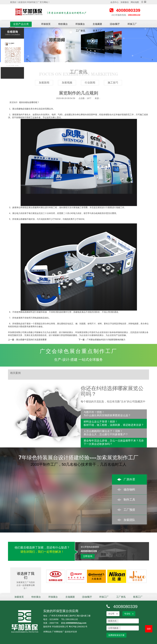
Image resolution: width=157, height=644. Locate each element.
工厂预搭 (129, 510)
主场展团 (97, 24)
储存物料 (129, 490)
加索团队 (129, 520)
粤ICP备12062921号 (78, 627)
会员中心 (114, 2)
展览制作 (14, 102)
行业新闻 (90, 83)
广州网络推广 (58, 632)
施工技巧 (113, 83)
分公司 (113, 614)
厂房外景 (129, 479)
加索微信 (125, 2)
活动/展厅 (115, 24)
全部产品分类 (21, 24)
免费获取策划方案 (116, 635)
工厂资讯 (81, 31)
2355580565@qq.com (76, 623)
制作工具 (129, 500)
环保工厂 (132, 24)
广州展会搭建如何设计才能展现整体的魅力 (106, 340)
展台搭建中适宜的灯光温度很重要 (31, 340)
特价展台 (63, 24)
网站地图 (135, 2)
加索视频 (67, 83)
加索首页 (19, 597)
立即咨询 (88, 556)
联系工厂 (98, 31)
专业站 (129, 614)
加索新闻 (44, 83)
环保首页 (46, 24)
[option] (78, 45)
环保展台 (80, 24)
